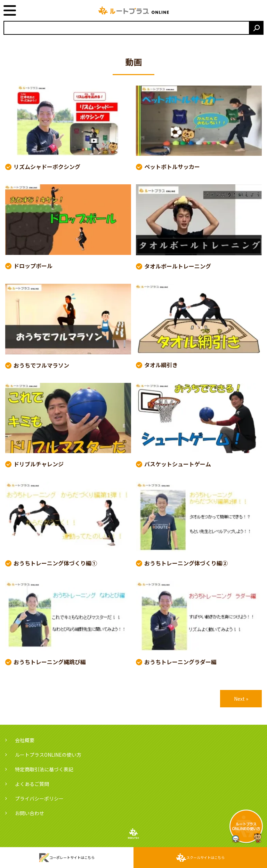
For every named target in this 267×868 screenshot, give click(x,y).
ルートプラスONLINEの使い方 (48, 755)
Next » (241, 699)
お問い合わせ (30, 813)
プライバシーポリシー (39, 798)
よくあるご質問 (32, 784)
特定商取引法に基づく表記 (44, 769)
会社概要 (25, 740)
